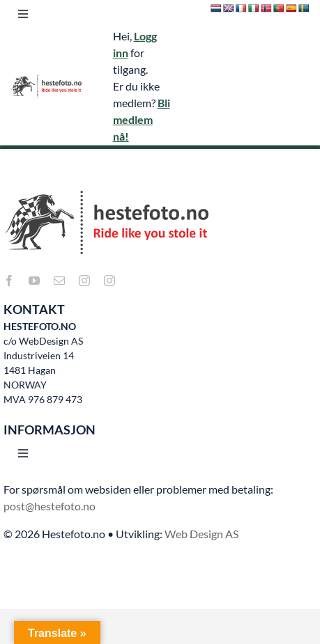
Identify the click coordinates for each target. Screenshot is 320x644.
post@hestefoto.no (49, 506)
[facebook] (9, 281)
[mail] (59, 281)
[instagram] (84, 281)
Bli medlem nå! (142, 119)
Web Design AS (201, 534)
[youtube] (34, 281)
